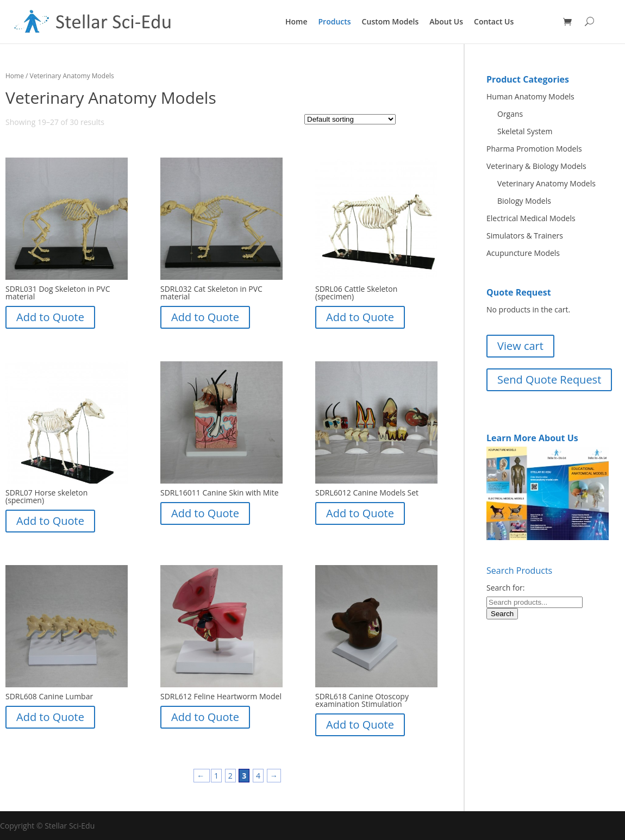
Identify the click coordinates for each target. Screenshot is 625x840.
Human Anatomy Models (530, 96)
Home (296, 21)
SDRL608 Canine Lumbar (49, 696)
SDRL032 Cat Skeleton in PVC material (211, 293)
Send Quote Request (549, 380)
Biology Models (524, 201)
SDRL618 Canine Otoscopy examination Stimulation (362, 700)
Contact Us (494, 21)
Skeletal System (525, 131)
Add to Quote (50, 317)
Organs (510, 114)
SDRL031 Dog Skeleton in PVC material (58, 293)
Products (335, 21)
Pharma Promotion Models (534, 149)
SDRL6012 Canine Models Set (367, 493)
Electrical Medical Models (531, 218)
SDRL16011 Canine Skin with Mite (220, 493)
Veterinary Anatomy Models (546, 183)
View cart (520, 346)
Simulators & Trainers (525, 236)
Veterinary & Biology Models (536, 166)
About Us (446, 21)
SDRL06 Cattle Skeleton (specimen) (356, 293)
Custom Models (390, 21)
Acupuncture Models (523, 253)
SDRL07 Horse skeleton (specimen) (46, 496)
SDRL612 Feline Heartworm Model (221, 696)
